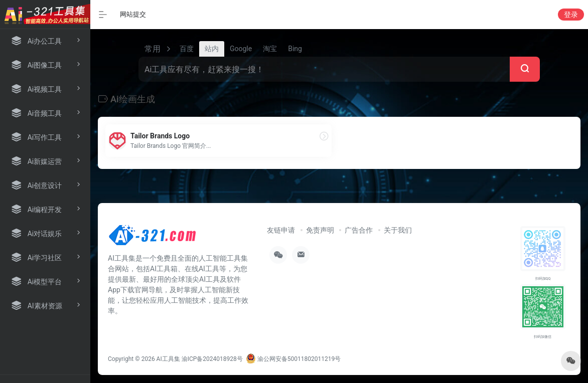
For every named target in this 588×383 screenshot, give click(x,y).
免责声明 (320, 230)
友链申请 (281, 230)
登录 (571, 15)
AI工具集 (168, 359)
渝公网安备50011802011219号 (293, 359)
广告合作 (359, 230)
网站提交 (133, 14)
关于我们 (398, 230)
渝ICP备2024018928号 (212, 359)
